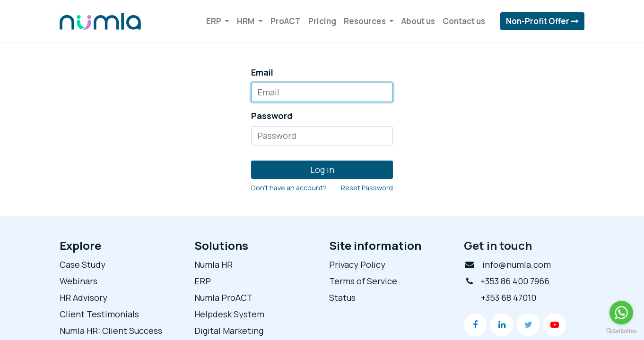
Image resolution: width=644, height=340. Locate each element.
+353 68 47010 (509, 297)
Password (272, 116)
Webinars (78, 281)
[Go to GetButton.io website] (621, 331)
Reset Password (367, 188)
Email (262, 72)
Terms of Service (363, 281)
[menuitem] (286, 21)
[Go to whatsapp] (621, 313)
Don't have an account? (289, 188)
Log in (322, 170)
